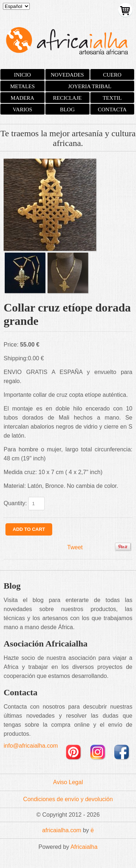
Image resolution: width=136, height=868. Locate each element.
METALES (22, 86)
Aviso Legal (68, 782)
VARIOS (22, 109)
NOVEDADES (67, 75)
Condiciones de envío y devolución (68, 799)
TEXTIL (112, 98)
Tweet (75, 547)
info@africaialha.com (31, 746)
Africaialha (84, 847)
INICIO (23, 75)
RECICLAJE (67, 98)
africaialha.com (62, 830)
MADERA (22, 98)
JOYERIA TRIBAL (90, 86)
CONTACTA (112, 109)
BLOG (67, 109)
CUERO (112, 75)
